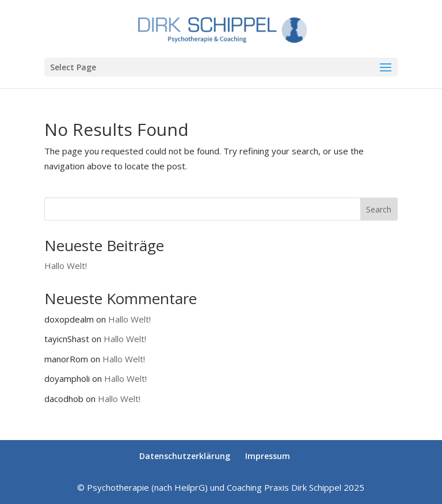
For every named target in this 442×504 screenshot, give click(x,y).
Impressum (268, 456)
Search (379, 209)
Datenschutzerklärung (185, 456)
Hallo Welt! (66, 266)
